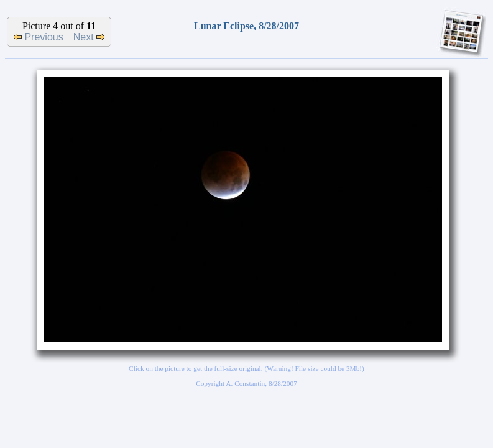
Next (89, 37)
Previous (38, 37)
